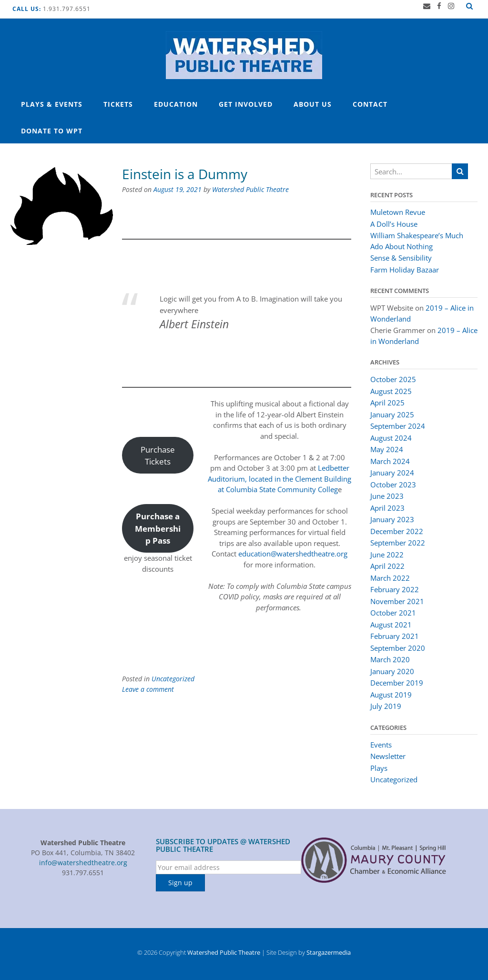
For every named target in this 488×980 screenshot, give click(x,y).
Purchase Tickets (158, 455)
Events (381, 745)
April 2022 (387, 566)
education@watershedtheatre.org (293, 554)
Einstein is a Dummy (185, 174)
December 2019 (397, 683)
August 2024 (391, 438)
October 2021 (393, 613)
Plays (379, 768)
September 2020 (398, 648)
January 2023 (392, 519)
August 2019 (391, 695)
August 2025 (391, 391)
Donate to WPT (52, 131)
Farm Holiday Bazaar (405, 270)
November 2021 (397, 601)
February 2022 (395, 589)
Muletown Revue (398, 212)
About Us (313, 104)
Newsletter (388, 756)
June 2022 (387, 555)
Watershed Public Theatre (250, 189)
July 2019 (386, 706)
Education (176, 104)
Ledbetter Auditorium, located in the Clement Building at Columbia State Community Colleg (280, 479)
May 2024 (387, 449)
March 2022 (390, 578)
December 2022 (397, 531)
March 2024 (390, 461)
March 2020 (390, 659)
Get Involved (246, 104)
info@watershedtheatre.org (83, 863)
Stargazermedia (329, 952)
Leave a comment (148, 689)
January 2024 (392, 473)
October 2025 (393, 379)
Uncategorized (173, 679)
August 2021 (391, 625)
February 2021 (395, 636)
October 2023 (393, 485)
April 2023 (387, 508)
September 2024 (398, 426)
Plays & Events (52, 104)
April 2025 (387, 403)
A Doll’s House (394, 224)
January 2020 (392, 671)
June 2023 (387, 496)
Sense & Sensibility (402, 258)
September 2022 (398, 543)
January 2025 (392, 414)
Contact (370, 104)
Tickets (118, 104)
